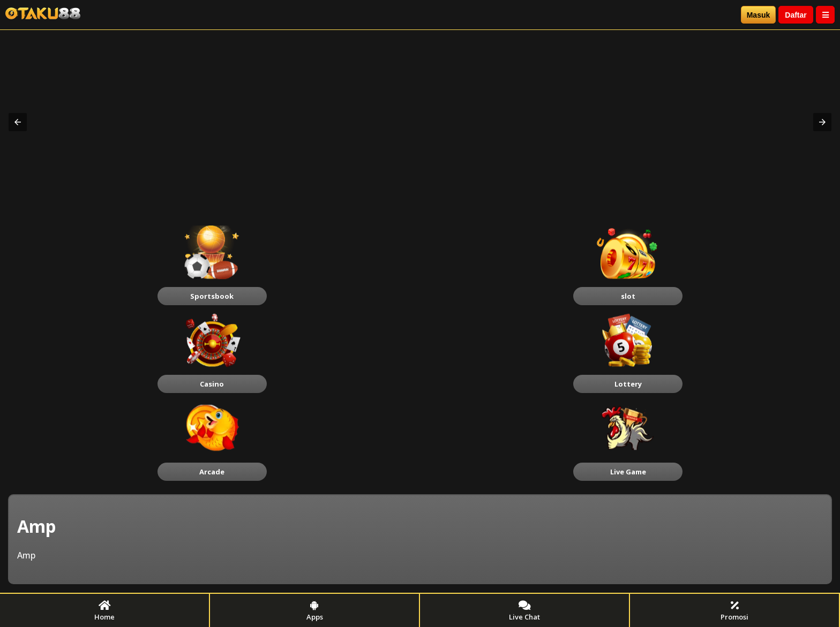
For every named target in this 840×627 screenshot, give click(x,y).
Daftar (796, 15)
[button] (18, 122)
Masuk (759, 15)
